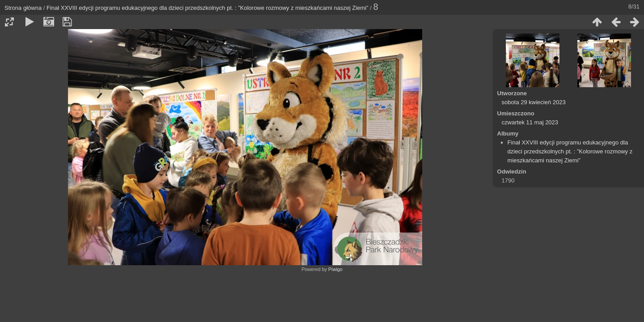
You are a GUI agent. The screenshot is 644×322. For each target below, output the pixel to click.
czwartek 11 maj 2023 (530, 122)
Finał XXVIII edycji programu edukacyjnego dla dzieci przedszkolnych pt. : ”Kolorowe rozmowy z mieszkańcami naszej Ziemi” (208, 8)
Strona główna (23, 8)
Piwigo (335, 269)
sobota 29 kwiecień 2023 (534, 102)
